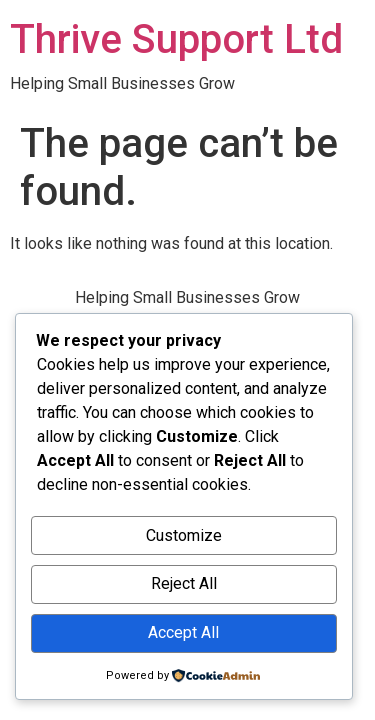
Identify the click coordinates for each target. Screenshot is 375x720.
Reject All (184, 583)
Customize (184, 535)
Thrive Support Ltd (176, 39)
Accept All (183, 632)
